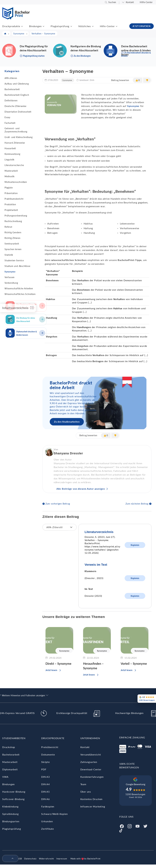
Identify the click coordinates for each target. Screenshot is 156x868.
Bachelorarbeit (12, 89)
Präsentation (11, 193)
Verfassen (10, 277)
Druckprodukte (11, 26)
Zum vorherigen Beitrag (58, 504)
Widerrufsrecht (46, 859)
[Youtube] (138, 826)
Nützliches (85, 26)
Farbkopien (48, 806)
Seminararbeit (12, 244)
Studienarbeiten (14, 738)
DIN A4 (45, 784)
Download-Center (91, 769)
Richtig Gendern (13, 232)
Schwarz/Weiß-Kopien (54, 814)
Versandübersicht (91, 754)
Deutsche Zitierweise (15, 106)
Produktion (10, 204)
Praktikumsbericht (14, 199)
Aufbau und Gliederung (17, 84)
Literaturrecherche (14, 165)
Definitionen (11, 100)
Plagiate (9, 188)
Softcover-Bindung (13, 799)
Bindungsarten (11, 821)
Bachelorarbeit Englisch (17, 95)
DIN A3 (45, 777)
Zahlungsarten (89, 762)
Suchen (112, 2)
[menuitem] (9, 859)
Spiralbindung (10, 814)
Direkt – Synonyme (58, 664)
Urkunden (47, 821)
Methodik (9, 176)
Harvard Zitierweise (15, 143)
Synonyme (10, 272)
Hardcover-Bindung (14, 792)
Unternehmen (90, 738)
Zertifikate (48, 829)
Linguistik (9, 160)
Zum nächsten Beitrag (137, 504)
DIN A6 (45, 799)
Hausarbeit (10, 148)
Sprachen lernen (13, 249)
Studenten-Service (14, 260)
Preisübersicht (50, 747)
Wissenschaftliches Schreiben (20, 294)
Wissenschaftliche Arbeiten (19, 288)
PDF (44, 769)
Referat (8, 227)
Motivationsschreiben (16, 182)
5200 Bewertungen (135, 794)
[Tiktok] (121, 830)
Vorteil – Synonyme (134, 664)
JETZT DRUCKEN (142, 26)
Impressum (62, 859)
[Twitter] (145, 826)
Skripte (45, 762)
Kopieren (135, 545)
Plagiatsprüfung (60, 26)
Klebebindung (10, 806)
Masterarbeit (11, 171)
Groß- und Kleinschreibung (19, 137)
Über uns (86, 792)
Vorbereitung (11, 283)
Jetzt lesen (51, 670)
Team (83, 784)
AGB (20, 859)
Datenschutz (30, 859)
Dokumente (48, 754)
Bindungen (35, 26)
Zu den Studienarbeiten (67, 422)
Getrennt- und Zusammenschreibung (16, 130)
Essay (7, 117)
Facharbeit (10, 123)
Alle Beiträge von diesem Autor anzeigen (81, 489)
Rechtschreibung (13, 221)
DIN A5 (45, 792)
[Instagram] (130, 826)
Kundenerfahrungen (92, 777)
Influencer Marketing (93, 806)
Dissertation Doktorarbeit (18, 112)
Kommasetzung (12, 154)
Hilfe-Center (146, 2)
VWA (5, 777)
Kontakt (130, 2)
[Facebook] (122, 826)
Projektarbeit (11, 210)
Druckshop (9, 747)
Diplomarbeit (10, 769)
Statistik (9, 255)
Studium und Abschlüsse (17, 266)
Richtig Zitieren (13, 238)
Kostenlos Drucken (91, 799)
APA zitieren (11, 78)
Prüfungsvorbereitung (16, 216)
